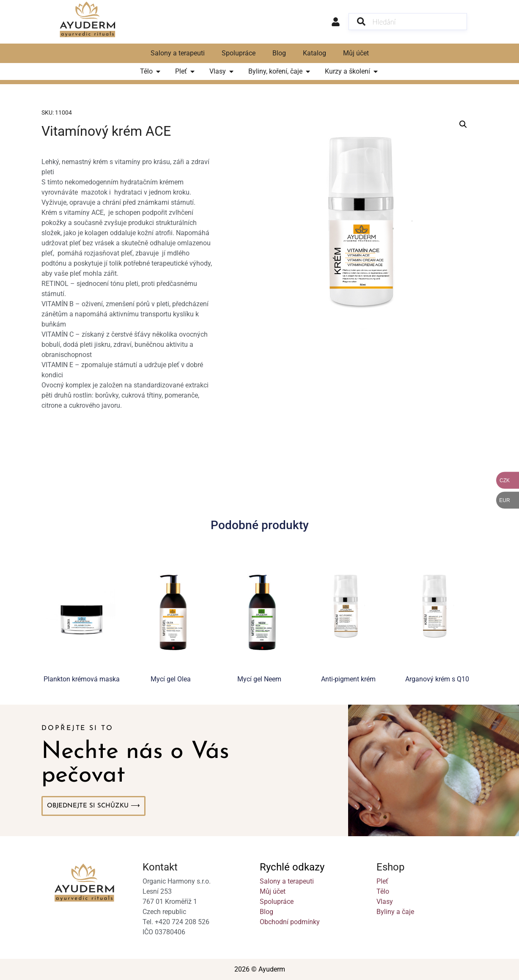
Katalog (314, 53)
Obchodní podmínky (290, 922)
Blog (279, 53)
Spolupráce (239, 53)
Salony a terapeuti (178, 53)
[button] (463, 124)
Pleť (382, 881)
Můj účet (356, 53)
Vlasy (385, 902)
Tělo (383, 891)
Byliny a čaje (395, 912)
